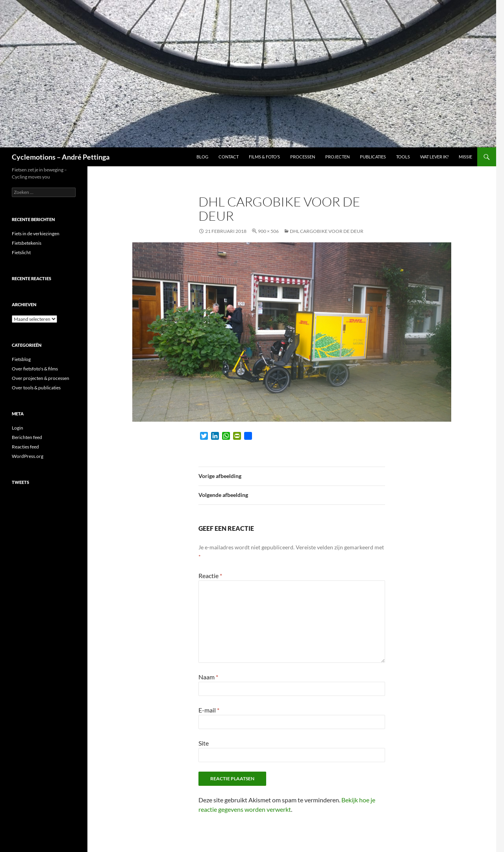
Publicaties (373, 157)
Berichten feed (27, 437)
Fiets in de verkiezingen (36, 233)
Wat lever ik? (434, 157)
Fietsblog (21, 359)
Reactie (210, 576)
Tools (403, 157)
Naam (208, 677)
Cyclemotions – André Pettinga (61, 157)
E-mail (209, 710)
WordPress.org (28, 456)
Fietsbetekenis (27, 243)
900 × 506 (268, 231)
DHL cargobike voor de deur (327, 231)
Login (18, 428)
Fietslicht (21, 252)
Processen (303, 157)
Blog (202, 157)
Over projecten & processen (41, 378)
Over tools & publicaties (36, 388)
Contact (229, 157)
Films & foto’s (264, 157)
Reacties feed (25, 447)
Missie (465, 157)
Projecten (337, 157)
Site (204, 743)
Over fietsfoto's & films (35, 369)
